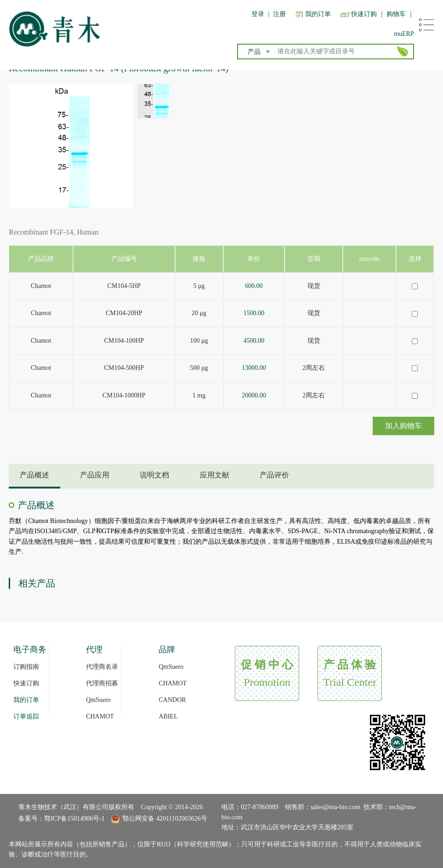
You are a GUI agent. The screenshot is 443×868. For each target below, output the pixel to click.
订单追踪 (26, 716)
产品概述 (34, 475)
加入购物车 (403, 426)
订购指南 (26, 667)
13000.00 (254, 368)
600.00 (254, 286)
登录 (258, 14)
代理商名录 (102, 667)
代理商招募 (102, 683)
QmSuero (98, 700)
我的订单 (318, 14)
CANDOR (172, 700)
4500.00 (254, 341)
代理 (94, 650)
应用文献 (215, 475)
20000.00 (254, 395)
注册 (279, 14)
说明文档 (154, 475)
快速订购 (364, 14)
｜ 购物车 (392, 14)
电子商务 (30, 650)
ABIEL (168, 716)
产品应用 (95, 475)
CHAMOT (100, 716)
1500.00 (254, 313)
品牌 (167, 650)
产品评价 (274, 475)
